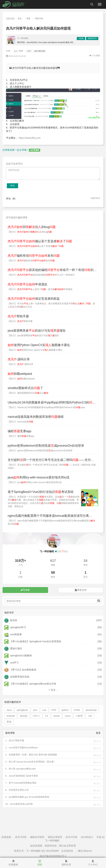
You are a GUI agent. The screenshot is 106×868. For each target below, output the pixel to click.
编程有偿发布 (34, 256)
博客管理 (81, 590)
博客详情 (39, 19)
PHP (54, 710)
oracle (56, 716)
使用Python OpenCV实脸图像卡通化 (39, 345)
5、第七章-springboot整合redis (21, 769)
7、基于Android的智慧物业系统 (21, 783)
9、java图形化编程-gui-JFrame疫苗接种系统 (27, 797)
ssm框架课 (13, 634)
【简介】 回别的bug (30, 232)
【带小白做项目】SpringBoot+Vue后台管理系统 (33, 641)
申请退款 (28, 284)
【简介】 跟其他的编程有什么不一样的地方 (41, 275)
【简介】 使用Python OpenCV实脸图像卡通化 (35, 350)
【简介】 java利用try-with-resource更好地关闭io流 (35, 482)
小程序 (79, 716)
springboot (22, 710)
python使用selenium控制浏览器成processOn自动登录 (46, 446)
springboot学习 (15, 627)
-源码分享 (19, 359)
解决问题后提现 (40, 51)
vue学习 (11, 663)
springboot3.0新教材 (18, 656)
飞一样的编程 (23, 38)
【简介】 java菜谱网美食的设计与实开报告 (33, 335)
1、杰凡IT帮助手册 (15, 741)
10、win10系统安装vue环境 (19, 804)
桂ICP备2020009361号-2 (53, 856)
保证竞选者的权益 (34, 299)
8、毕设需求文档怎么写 (17, 790)
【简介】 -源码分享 (20, 364)
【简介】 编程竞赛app (21, 436)
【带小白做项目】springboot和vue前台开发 (30, 684)
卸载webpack (20, 374)
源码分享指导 (55, 837)
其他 (9, 722)
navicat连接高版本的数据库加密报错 (36, 417)
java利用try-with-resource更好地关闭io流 (39, 477)
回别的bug (32, 227)
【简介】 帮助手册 (20, 321)
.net (90, 716)
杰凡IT (29, 51)
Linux (68, 716)
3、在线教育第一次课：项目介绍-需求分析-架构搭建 (31, 755)
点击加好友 (67, 851)
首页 (20, 19)
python (65, 710)
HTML (77, 710)
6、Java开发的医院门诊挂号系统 (22, 776)
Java (16, 51)
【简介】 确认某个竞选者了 (36, 246)
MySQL (24, 716)
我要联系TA (92, 38)
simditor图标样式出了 (25, 388)
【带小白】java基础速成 (20, 670)
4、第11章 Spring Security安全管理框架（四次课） (31, 762)
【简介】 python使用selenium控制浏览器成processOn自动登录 (40, 451)
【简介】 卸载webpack (21, 379)
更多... (53, 690)
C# (47, 716)
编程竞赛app (19, 431)
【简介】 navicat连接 (20, 422)
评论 (12, 186)
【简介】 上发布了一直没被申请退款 (40, 289)
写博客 (25, 590)
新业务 (11, 620)
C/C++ (36, 716)
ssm (35, 710)
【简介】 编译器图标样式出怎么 (28, 393)
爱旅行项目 (13, 648)
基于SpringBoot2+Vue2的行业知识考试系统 (41, 492)
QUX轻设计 (87, 837)
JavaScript (91, 710)
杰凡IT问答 (21, 837)
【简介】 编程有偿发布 (31, 261)
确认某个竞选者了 (40, 241)
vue (44, 710)
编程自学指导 (37, 837)
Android (11, 716)
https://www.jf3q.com (30, 138)
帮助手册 (18, 316)
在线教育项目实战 (17, 677)
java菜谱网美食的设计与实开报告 (37, 331)
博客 (28, 19)
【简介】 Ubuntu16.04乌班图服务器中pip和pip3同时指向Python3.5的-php (46, 407)
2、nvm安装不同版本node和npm (22, 748)
